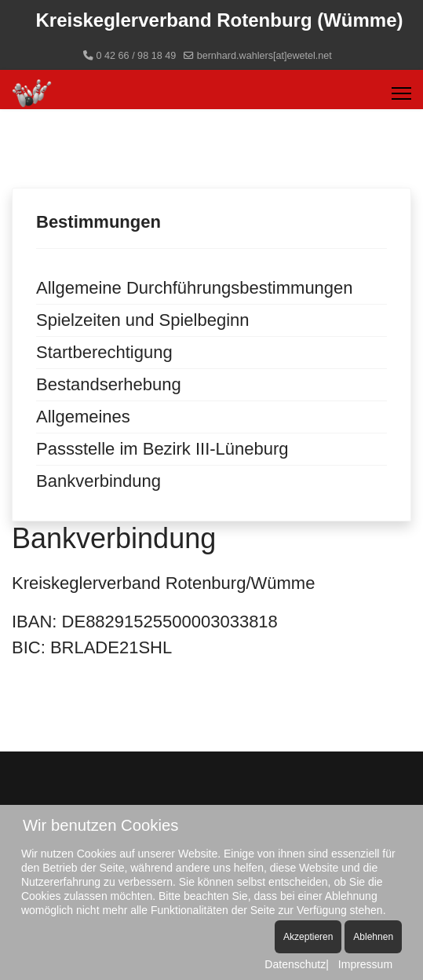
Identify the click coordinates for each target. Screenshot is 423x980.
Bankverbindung (98, 481)
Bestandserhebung (109, 384)
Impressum (365, 964)
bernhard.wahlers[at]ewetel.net (264, 56)
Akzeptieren (308, 937)
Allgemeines (83, 417)
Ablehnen (373, 937)
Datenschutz (295, 964)
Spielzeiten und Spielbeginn (143, 320)
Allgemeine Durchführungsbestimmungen (195, 288)
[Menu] (401, 93)
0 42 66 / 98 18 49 (137, 56)
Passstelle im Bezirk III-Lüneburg (162, 449)
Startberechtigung (104, 352)
